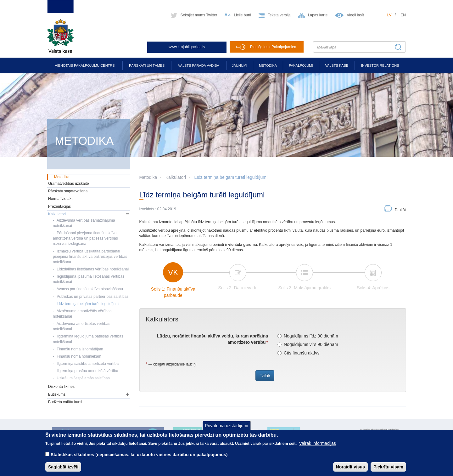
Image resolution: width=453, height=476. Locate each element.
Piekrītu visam (388, 467)
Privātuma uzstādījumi (226, 426)
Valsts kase (337, 65)
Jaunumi (240, 65)
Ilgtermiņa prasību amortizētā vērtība (87, 371)
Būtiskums (57, 394)
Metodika (268, 65)
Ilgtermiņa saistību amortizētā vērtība (88, 364)
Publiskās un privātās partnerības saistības (92, 297)
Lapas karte (318, 15)
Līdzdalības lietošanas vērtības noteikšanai (93, 269)
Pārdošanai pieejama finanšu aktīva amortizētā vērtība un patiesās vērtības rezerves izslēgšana (85, 238)
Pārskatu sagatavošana (68, 191)
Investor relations (380, 65)
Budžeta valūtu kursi (65, 402)
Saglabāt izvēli (63, 467)
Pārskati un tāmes (147, 65)
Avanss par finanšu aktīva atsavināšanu (90, 289)
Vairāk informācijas (318, 443)
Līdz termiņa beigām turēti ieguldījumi (231, 177)
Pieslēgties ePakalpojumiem (274, 47)
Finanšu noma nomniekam (79, 356)
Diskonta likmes (61, 387)
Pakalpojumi (301, 65)
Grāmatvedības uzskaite (68, 184)
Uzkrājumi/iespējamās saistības (83, 378)
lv (389, 15)
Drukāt (400, 210)
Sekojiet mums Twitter (199, 15)
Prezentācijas (59, 207)
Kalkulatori (176, 177)
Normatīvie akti (61, 199)
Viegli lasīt (355, 15)
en (403, 15)
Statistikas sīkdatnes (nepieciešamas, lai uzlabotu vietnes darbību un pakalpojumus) (139, 455)
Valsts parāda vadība (199, 65)
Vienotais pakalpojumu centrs (85, 65)
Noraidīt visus (351, 467)
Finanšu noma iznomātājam (80, 349)
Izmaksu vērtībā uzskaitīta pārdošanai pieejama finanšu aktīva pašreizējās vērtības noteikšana (90, 257)
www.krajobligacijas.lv (187, 47)
